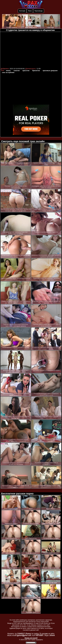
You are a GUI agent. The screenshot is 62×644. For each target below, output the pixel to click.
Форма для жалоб (31, 638)
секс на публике (8, 72)
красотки (26, 71)
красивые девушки (50, 71)
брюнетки (36, 71)
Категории (22, 11)
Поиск (30, 11)
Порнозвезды (39, 11)
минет (8, 71)
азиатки (17, 71)
